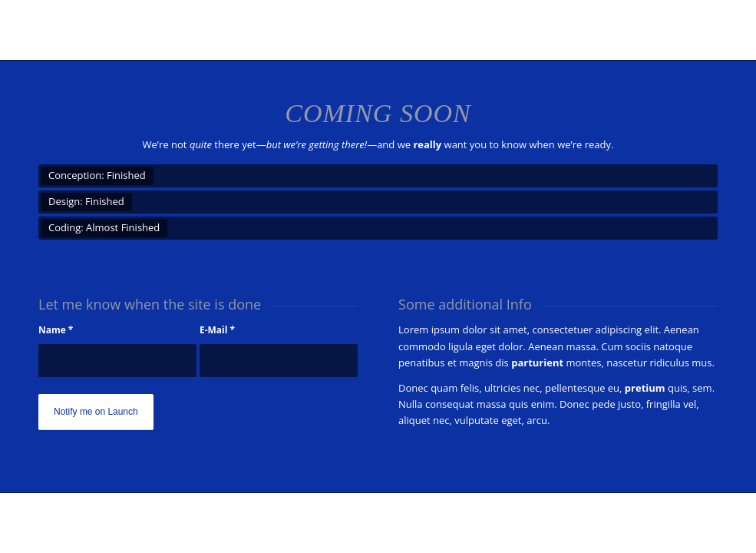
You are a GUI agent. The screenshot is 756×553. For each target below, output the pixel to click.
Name (56, 330)
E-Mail (217, 330)
